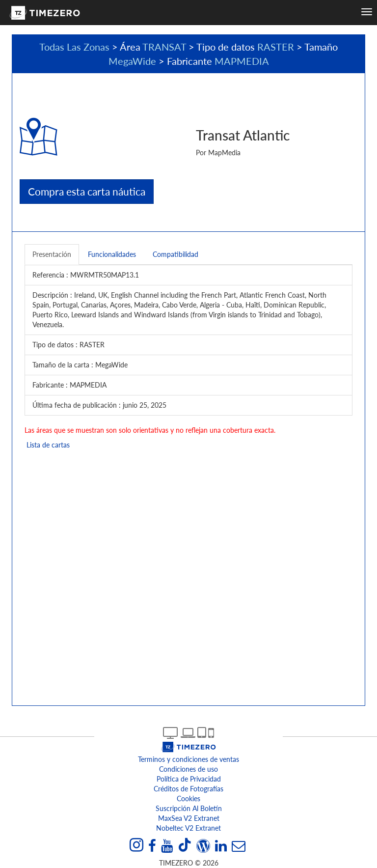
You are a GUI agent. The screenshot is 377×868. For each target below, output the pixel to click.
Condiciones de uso (188, 769)
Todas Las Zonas (74, 47)
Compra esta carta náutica (87, 191)
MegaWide (132, 61)
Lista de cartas (47, 445)
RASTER (276, 47)
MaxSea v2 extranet (189, 818)
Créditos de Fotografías (188, 789)
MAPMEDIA (242, 61)
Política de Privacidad (189, 779)
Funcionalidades (112, 254)
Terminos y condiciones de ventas (188, 759)
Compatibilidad (175, 254)
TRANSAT (164, 47)
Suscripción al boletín (189, 808)
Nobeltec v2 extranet (188, 828)
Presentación (52, 254)
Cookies (188, 798)
